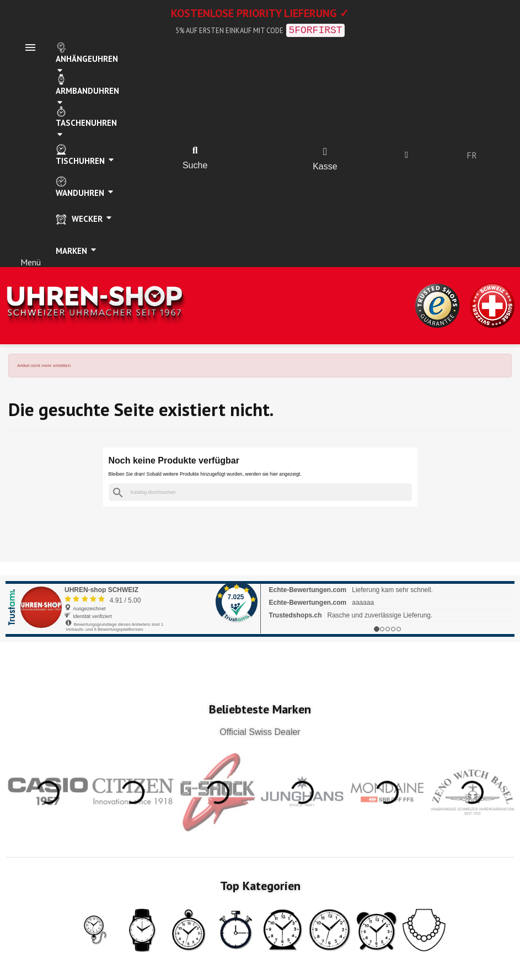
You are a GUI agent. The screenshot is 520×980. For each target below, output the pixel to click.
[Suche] (260, 492)
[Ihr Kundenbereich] (406, 155)
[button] (195, 151)
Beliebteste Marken (260, 709)
